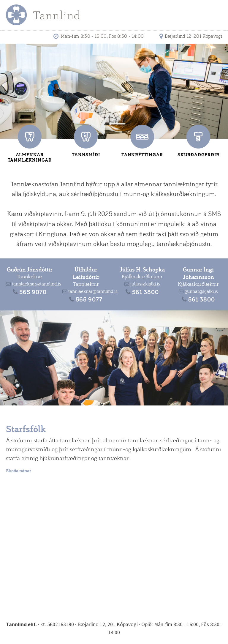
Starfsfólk (26, 429)
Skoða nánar (19, 471)
